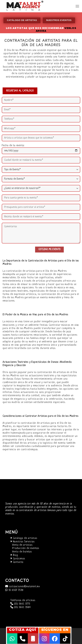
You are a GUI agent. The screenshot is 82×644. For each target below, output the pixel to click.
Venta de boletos (22, 552)
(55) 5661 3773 (20, 604)
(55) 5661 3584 (20, 607)
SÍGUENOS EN (55, 630)
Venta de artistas (22, 545)
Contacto (17, 562)
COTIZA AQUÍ (23, 630)
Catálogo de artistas (24, 538)
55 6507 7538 (14, 590)
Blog (14, 555)
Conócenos (18, 559)
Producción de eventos (26, 548)
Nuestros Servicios (22, 542)
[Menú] (77, 6)
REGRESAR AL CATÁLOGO (20, 91)
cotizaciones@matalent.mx (22, 587)
